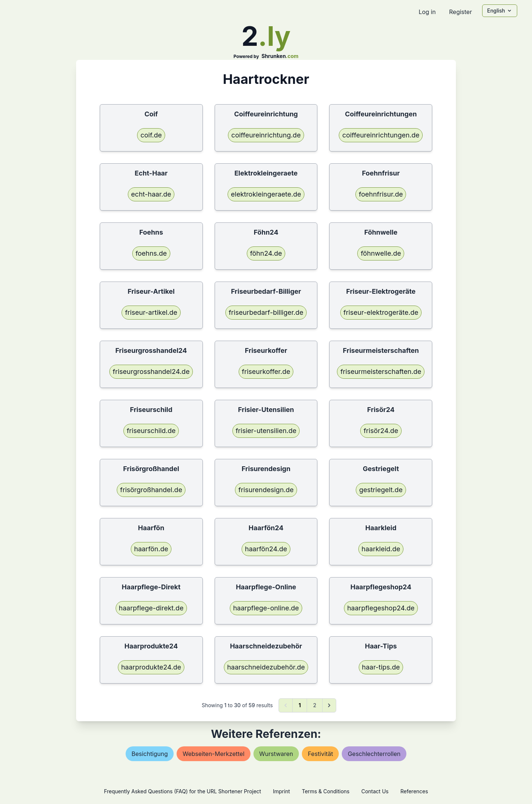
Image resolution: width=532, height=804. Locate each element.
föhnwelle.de (381, 253)
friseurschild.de (151, 431)
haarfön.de (151, 549)
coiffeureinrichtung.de (266, 135)
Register (460, 12)
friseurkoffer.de (266, 372)
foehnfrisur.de (381, 194)
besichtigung (150, 754)
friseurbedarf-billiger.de (266, 312)
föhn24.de (266, 253)
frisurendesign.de (266, 490)
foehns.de (151, 253)
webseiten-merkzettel (213, 754)
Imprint (282, 791)
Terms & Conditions (326, 791)
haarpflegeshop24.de (381, 608)
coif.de (151, 135)
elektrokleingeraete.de (266, 194)
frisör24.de (381, 431)
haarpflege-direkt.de (151, 608)
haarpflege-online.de (266, 608)
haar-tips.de (381, 667)
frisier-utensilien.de (266, 431)
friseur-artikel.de (151, 312)
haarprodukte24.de (151, 667)
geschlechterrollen (374, 754)
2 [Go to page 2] (315, 705)
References (414, 791)
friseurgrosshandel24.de (151, 372)
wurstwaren (276, 754)
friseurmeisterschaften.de (381, 372)
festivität (320, 754)
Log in (427, 12)
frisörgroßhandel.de (151, 490)
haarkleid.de (381, 549)
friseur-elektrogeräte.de (381, 312)
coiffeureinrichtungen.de (381, 135)
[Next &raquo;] (329, 705)
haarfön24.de (266, 549)
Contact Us (375, 791)
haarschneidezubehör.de (266, 667)
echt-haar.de (151, 194)
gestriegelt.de (381, 490)
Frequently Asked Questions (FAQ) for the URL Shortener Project (182, 791)
